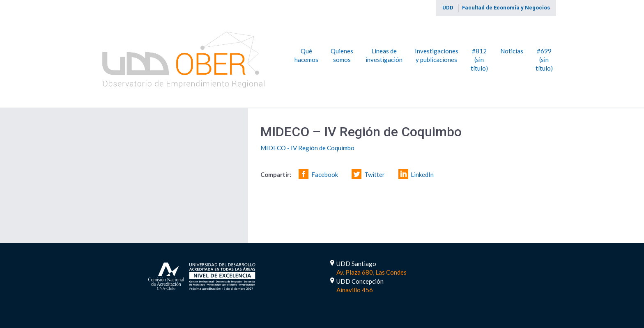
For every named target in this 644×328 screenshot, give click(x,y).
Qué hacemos (306, 55)
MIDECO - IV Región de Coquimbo (307, 148)
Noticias (512, 50)
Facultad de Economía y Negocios (506, 8)
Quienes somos (342, 55)
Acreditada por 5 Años (202, 275)
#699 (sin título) (544, 59)
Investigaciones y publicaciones (437, 55)
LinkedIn (422, 174)
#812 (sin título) (479, 59)
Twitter (375, 174)
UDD (448, 8)
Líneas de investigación (384, 55)
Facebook (325, 174)
